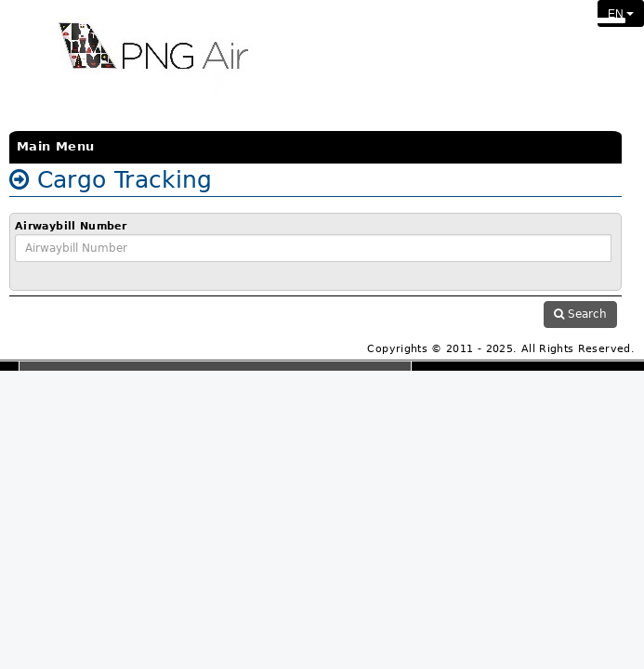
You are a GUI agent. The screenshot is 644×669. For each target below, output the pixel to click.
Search (580, 314)
